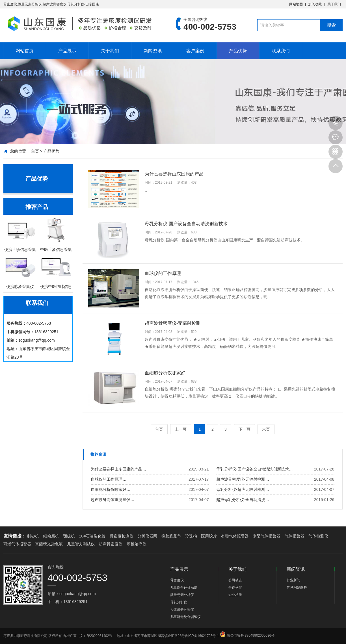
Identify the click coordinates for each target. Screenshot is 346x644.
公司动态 (235, 580)
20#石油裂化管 (92, 536)
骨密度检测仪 (122, 536)
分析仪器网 (147, 536)
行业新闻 (293, 580)
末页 (266, 429)
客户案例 (195, 51)
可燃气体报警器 (17, 544)
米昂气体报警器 (267, 536)
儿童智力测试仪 (81, 544)
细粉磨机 (51, 536)
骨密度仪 (177, 580)
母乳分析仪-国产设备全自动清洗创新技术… (255, 469)
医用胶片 (209, 536)
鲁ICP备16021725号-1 (202, 636)
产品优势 (238, 51)
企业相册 (235, 595)
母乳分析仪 (179, 602)
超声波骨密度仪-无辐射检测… (243, 479)
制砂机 (33, 536)
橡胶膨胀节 (171, 536)
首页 (159, 429)
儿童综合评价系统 (184, 587)
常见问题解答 (297, 587)
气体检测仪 (318, 536)
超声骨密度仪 (111, 544)
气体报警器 (295, 536)
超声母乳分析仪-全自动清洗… (243, 500)
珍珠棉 (191, 536)
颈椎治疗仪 (137, 544)
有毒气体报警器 (235, 536)
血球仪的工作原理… (109, 479)
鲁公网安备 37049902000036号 (251, 631)
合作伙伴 (235, 587)
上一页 (181, 429)
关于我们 (334, 4)
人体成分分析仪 (182, 610)
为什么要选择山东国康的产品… (118, 469)
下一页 (245, 429)
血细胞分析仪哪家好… (111, 489)
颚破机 (69, 536)
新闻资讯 (153, 51)
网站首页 (25, 51)
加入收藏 (315, 4)
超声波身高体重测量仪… (113, 500)
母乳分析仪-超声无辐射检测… (243, 489)
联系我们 (281, 51)
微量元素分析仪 (182, 595)
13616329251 (336, 123)
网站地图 (296, 4)
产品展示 (67, 51)
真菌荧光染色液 (49, 544)
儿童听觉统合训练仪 (185, 617)
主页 (35, 151)
